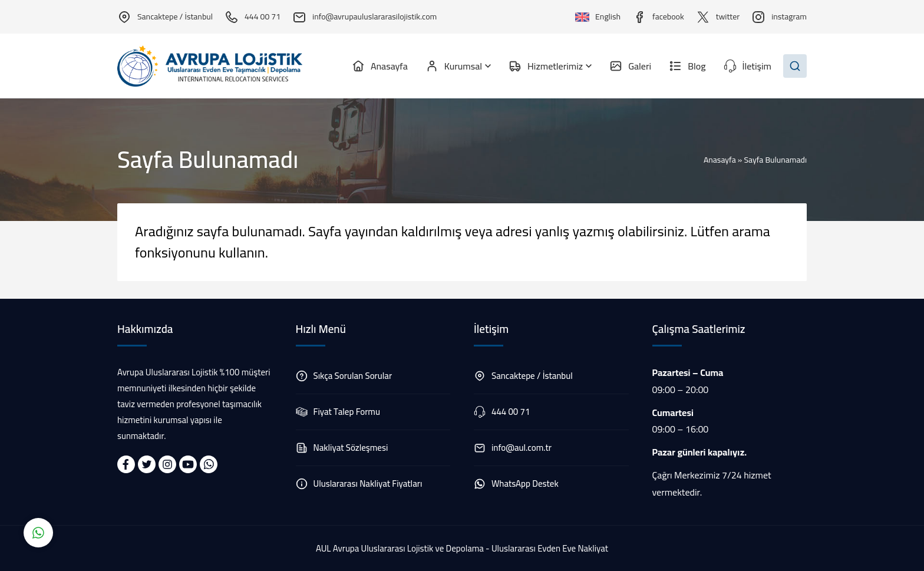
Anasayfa (720, 160)
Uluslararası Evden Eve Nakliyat (550, 548)
